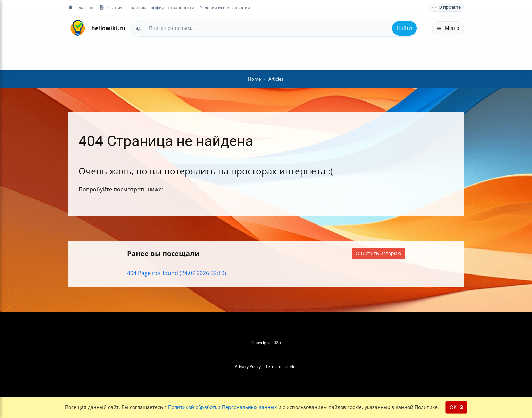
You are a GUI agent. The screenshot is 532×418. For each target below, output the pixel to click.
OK (456, 407)
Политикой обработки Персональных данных (222, 407)
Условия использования (225, 7)
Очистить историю (379, 253)
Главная (81, 7)
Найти (404, 28)
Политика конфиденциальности (161, 7)
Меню (448, 28)
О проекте (446, 7)
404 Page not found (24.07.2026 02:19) (177, 273)
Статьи (110, 7)
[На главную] (78, 28)
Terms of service (281, 366)
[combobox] (275, 28)
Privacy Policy (248, 366)
